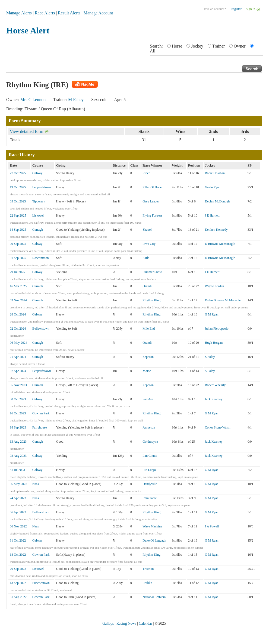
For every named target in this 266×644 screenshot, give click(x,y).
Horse (177, 46)
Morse (147, 371)
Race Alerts (45, 13)
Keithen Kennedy (216, 230)
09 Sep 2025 (18, 244)
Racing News (126, 623)
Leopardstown (42, 187)
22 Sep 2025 (18, 215)
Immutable (150, 498)
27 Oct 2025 (18, 173)
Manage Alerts (19, 13)
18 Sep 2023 (18, 427)
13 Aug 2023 (18, 442)
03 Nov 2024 (18, 300)
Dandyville (150, 484)
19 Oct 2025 (18, 187)
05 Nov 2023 (18, 385)
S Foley (210, 357)
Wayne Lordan (215, 286)
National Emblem (154, 597)
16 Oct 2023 (18, 413)
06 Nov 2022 (18, 526)
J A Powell (212, 526)
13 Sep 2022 (18, 583)
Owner (240, 46)
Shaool (147, 230)
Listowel (38, 215)
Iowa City (149, 244)
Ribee (146, 173)
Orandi (147, 286)
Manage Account (98, 13)
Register (236, 9)
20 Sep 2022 (18, 569)
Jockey (197, 46)
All (153, 51)
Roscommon (41, 258)
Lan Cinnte (150, 456)
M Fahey (76, 100)
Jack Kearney (214, 399)
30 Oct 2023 (18, 399)
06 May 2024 (18, 343)
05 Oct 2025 (18, 201)
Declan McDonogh (217, 201)
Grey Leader (151, 201)
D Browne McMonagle (220, 244)
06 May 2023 (18, 484)
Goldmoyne (150, 442)
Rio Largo (149, 470)
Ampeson (149, 427)
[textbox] (206, 59)
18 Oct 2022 (18, 555)
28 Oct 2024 (18, 314)
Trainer (219, 46)
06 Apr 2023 (18, 512)
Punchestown (41, 583)
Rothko (147, 583)
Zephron (148, 357)
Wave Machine (152, 526)
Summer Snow (152, 272)
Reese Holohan (215, 173)
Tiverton (148, 569)
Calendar (145, 623)
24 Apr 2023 (18, 498)
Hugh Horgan (214, 343)
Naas (36, 484)
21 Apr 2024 (18, 357)
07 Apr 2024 (18, 371)
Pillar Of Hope (152, 187)
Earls (146, 258)
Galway (37, 173)
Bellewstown (41, 329)
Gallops (108, 623)
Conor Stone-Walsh (218, 427)
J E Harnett (212, 215)
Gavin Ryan (213, 187)
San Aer (148, 399)
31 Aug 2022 (18, 597)
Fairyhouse (39, 427)
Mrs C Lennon (33, 100)
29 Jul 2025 (17, 272)
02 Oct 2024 (18, 329)
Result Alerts (69, 13)
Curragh (38, 230)
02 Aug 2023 (18, 456)
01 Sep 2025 (18, 258)
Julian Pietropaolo (217, 329)
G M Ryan (212, 314)
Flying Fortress (152, 215)
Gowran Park (41, 413)
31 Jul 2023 (17, 470)
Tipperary (39, 201)
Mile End (149, 329)
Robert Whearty (215, 385)
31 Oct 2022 (18, 540)
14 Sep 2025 (18, 230)
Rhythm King (151, 300)
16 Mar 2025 (18, 286)
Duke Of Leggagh (154, 540)
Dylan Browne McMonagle (223, 300)
